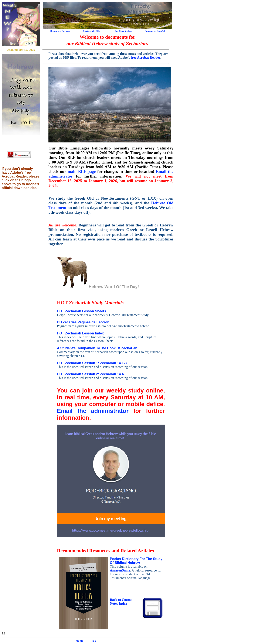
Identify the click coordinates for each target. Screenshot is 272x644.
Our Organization (123, 31)
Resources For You (60, 31)
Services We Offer (91, 31)
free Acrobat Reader (145, 58)
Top (94, 641)
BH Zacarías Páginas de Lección (83, 322)
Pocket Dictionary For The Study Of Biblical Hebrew (136, 561)
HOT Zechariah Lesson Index (80, 333)
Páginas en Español (155, 31)
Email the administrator (93, 411)
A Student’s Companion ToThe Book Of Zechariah (97, 348)
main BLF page (82, 171)
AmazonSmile (120, 570)
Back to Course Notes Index (121, 602)
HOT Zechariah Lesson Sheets (81, 311)
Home (80, 641)
